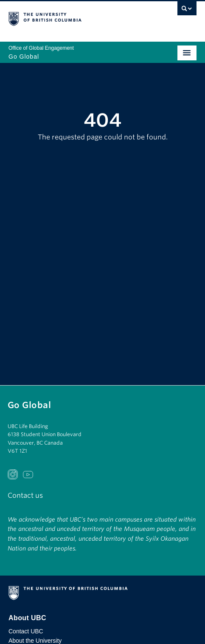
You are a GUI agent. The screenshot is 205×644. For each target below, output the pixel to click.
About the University (35, 641)
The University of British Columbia (74, 17)
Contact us (25, 495)
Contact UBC (26, 631)
